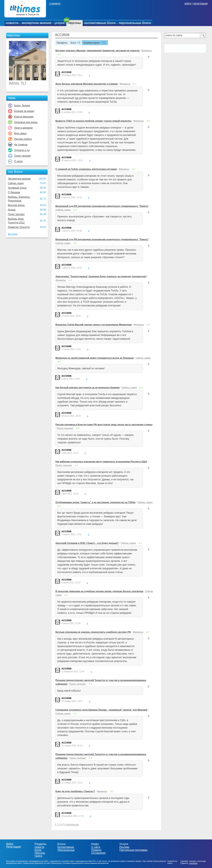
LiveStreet (193, 863)
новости (12, 23)
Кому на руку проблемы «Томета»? (75, 791)
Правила (96, 850)
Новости (39, 847)
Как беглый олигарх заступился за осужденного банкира (88, 387)
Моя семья (20, 133)
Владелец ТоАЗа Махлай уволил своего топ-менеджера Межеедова (94, 325)
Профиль (62, 43)
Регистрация (13, 847)
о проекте (55, 4)
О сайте (96, 847)
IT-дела (18, 161)
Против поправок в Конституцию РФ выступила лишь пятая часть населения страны (104, 424)
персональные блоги (135, 23)
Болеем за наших (24, 111)
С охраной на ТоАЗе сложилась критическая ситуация (86, 169)
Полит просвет (22, 156)
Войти (10, 844)
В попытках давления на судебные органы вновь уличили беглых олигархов (99, 591)
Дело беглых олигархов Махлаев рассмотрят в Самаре (87, 84)
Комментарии (91, 43)
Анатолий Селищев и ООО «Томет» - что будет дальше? (87, 543)
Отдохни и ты (22, 150)
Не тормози (21, 145)
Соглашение (98, 853)
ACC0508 (62, 35)
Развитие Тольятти (19, 227)
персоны (75, 23)
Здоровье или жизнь (26, 122)
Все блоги (13, 234)
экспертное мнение (36, 23)
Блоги (38, 850)
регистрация (200, 4)
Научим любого (23, 139)
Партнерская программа (133, 850)
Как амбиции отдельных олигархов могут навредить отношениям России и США (101, 462)
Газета (38, 856)
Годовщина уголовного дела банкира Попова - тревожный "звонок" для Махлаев (101, 710)
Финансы (147, 50)
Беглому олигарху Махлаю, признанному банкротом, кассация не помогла (98, 50)
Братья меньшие (24, 117)
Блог (73, 43)
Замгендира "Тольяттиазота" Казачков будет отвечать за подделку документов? (101, 276)
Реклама (124, 847)
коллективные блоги (100, 23)
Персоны (40, 853)
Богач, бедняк (22, 106)
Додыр (12, 210)
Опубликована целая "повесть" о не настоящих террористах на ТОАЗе (96, 502)
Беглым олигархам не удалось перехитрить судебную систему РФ (93, 632)
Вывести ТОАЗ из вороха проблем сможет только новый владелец (93, 121)
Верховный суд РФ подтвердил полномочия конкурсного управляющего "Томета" (102, 206)
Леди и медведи (23, 128)
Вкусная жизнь (16, 205)
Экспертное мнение (19, 179)
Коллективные (66, 847)
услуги (60, 23)
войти (188, 4)
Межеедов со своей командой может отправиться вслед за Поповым (95, 358)
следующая (72, 825)
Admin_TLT (18, 83)
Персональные (66, 850)
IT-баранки (14, 192)
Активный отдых (17, 188)
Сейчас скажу (16, 183)
